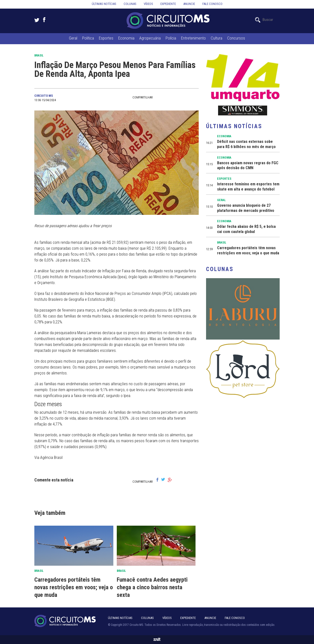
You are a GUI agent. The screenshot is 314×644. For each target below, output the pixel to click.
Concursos (236, 38)
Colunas (130, 4)
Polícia (171, 38)
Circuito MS (44, 96)
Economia (126, 38)
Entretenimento (193, 38)
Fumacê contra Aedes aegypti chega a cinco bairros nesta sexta (152, 587)
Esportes (106, 38)
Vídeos (148, 4)
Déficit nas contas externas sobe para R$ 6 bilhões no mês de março (246, 144)
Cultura (216, 38)
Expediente (168, 4)
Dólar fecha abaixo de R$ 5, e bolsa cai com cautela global (246, 229)
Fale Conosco (235, 618)
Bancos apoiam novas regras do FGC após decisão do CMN (248, 165)
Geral (73, 38)
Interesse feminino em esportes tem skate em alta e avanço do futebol (248, 187)
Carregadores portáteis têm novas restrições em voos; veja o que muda (74, 587)
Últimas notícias (104, 4)
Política (88, 38)
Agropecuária (150, 38)
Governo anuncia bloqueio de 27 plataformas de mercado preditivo (246, 208)
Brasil (39, 55)
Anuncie (189, 4)
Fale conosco (212, 4)
